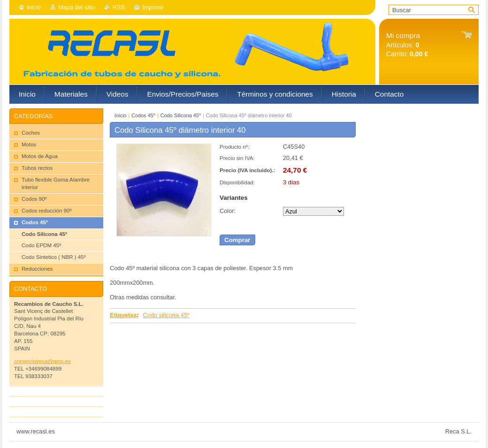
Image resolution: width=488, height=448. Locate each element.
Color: (228, 211)
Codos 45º (143, 115)
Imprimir (153, 7)
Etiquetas (123, 315)
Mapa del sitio (77, 7)
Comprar (237, 240)
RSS (119, 7)
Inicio (34, 7)
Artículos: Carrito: (407, 45)
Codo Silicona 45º (181, 115)
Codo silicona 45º (166, 315)
